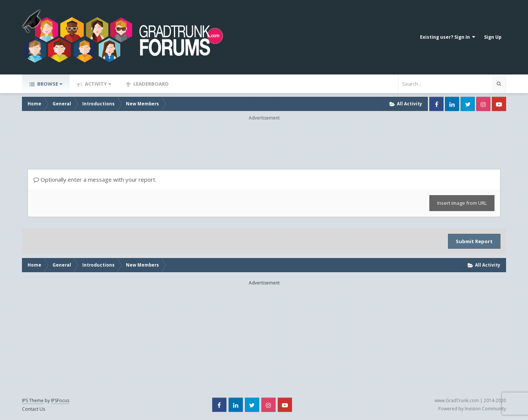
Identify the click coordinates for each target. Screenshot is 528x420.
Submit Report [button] (474, 241)
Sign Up (493, 37)
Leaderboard (150, 84)
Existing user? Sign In (448, 37)
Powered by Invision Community (472, 409)
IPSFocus (60, 400)
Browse (49, 84)
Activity (97, 84)
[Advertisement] (264, 138)
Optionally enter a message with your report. (95, 179)
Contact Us (34, 409)
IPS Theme (33, 400)
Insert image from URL (462, 203)
